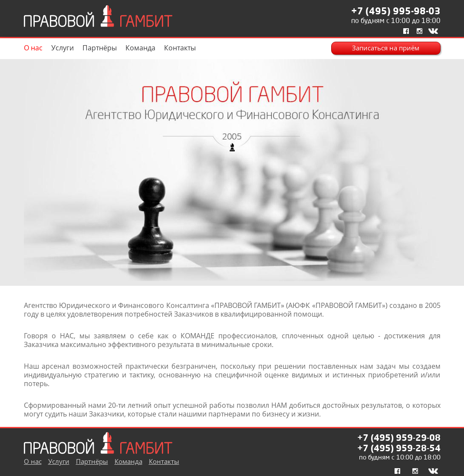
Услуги (63, 48)
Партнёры (100, 48)
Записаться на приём (386, 48)
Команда (140, 48)
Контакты (180, 48)
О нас (33, 48)
